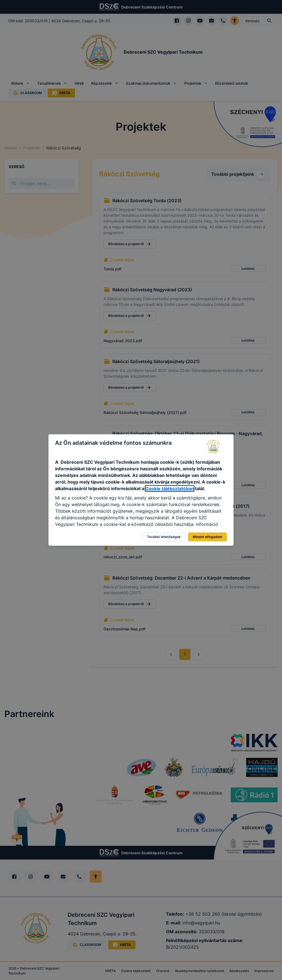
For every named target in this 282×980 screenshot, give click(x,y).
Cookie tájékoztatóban (170, 488)
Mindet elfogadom (208, 537)
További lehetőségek (164, 537)
